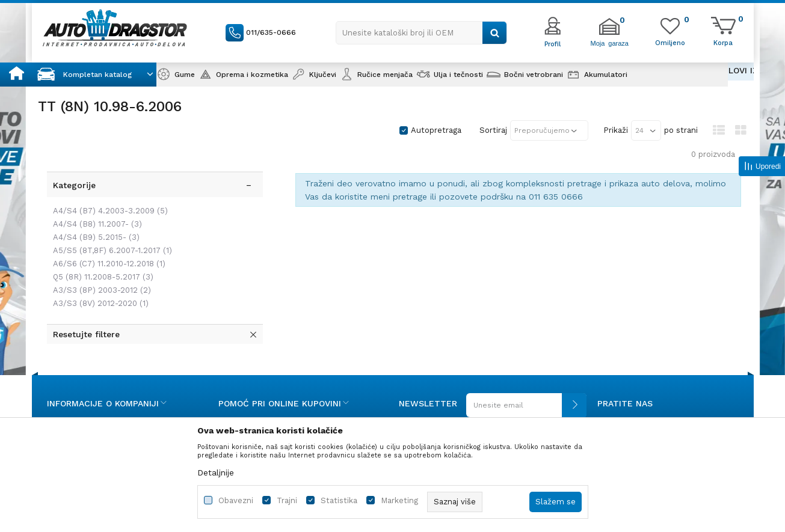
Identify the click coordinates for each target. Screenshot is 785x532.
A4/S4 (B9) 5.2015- (93, 208)
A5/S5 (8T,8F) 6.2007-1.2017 (109, 221)
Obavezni (236, 500)
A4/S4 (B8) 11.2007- (94, 194)
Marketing (399, 500)
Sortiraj (493, 130)
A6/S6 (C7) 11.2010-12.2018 (106, 234)
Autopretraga (436, 130)
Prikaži (616, 130)
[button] (421, 33)
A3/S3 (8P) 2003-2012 (99, 261)
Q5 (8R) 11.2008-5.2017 (100, 247)
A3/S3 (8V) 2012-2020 (98, 274)
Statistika (339, 500)
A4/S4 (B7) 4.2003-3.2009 (107, 181)
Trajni (287, 500)
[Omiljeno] (670, 42)
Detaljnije (216, 472)
